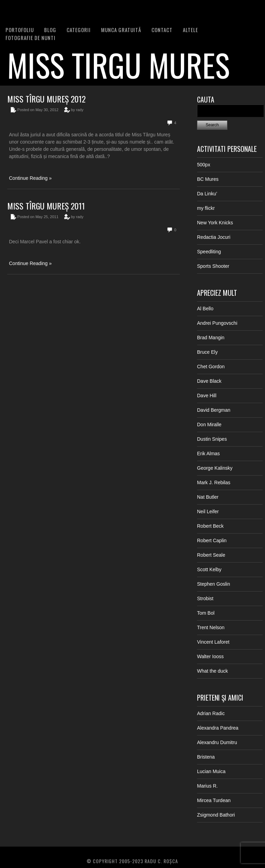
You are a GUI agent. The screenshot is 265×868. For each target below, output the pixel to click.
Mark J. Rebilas (214, 482)
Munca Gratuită (121, 30)
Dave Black (209, 381)
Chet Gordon (211, 367)
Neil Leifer (208, 511)
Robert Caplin (212, 540)
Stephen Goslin (214, 584)
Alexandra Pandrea (218, 728)
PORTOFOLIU (20, 30)
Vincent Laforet (213, 642)
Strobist (205, 598)
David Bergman (214, 410)
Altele (190, 30)
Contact (162, 30)
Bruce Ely (207, 352)
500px (204, 165)
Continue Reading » (30, 178)
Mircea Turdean (214, 800)
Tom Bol (206, 613)
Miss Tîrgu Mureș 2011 (46, 206)
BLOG (50, 30)
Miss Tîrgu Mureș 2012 (46, 99)
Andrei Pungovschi (217, 323)
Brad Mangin (211, 338)
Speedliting (209, 252)
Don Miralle (209, 425)
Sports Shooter (213, 266)
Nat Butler (208, 497)
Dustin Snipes (212, 439)
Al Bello (205, 309)
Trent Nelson (211, 627)
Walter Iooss (210, 656)
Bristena (206, 757)
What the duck (213, 671)
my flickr (206, 208)
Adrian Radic (211, 713)
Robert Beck (210, 526)
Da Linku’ (207, 194)
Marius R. (207, 786)
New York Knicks (215, 223)
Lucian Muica (211, 771)
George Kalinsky (215, 468)
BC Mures (208, 179)
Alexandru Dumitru (217, 742)
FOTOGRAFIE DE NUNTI (31, 38)
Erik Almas (208, 453)
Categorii (79, 30)
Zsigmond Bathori (216, 815)
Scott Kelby (209, 569)
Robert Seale (211, 555)
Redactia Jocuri (214, 237)
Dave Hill (207, 396)
